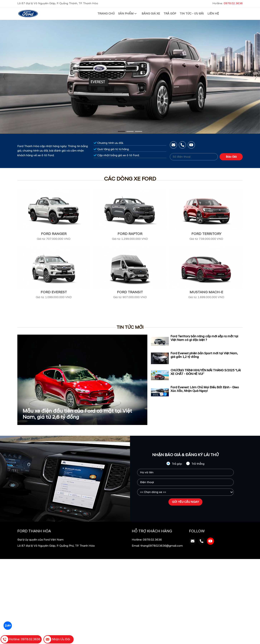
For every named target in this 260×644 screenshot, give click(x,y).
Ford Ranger (54, 234)
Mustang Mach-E (206, 292)
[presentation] (4, 77)
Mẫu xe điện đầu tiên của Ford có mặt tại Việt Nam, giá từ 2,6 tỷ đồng (77, 414)
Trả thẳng (195, 464)
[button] (121, 131)
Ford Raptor (130, 234)
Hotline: (228, 3)
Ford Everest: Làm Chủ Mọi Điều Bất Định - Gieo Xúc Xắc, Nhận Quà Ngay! (205, 389)
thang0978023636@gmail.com (162, 546)
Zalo (8, 625)
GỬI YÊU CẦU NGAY (185, 502)
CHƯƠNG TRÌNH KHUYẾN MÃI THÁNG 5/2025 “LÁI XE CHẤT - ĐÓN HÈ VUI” (206, 372)
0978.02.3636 (152, 540)
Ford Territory (206, 234)
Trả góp (174, 464)
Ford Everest (54, 292)
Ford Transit (130, 292)
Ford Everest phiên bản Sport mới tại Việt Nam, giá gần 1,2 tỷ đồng (204, 355)
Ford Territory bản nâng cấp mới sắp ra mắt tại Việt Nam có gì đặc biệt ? (204, 338)
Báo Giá (231, 157)
